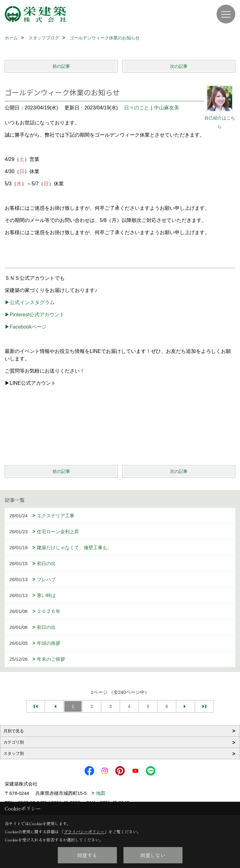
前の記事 (61, 66)
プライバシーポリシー (84, 832)
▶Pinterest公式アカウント (35, 315)
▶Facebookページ (26, 327)
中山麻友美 (167, 108)
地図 (101, 793)
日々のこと (137, 108)
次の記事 (179, 66)
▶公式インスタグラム (30, 302)
